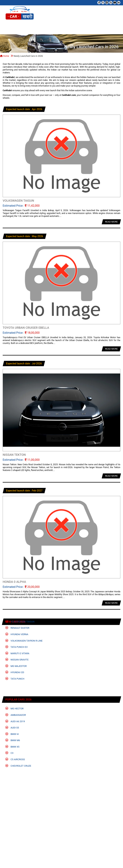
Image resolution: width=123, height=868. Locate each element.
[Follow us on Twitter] (103, 3)
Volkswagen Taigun (20, 621)
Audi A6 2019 (15, 721)
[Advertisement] (60, 822)
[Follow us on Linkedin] (119, 3)
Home (5, 56)
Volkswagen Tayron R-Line (24, 641)
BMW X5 (12, 747)
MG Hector (14, 708)
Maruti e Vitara (17, 653)
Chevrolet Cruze (18, 766)
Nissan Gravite (17, 659)
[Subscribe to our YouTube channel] (115, 3)
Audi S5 (12, 727)
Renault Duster (17, 628)
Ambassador (16, 715)
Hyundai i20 (15, 672)
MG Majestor (16, 666)
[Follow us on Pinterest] (107, 3)
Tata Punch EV (16, 647)
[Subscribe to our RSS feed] (111, 3)
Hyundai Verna (17, 634)
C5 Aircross (15, 759)
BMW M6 (13, 740)
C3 (9, 753)
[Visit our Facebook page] (99, 3)
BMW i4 (12, 734)
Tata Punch (15, 679)
